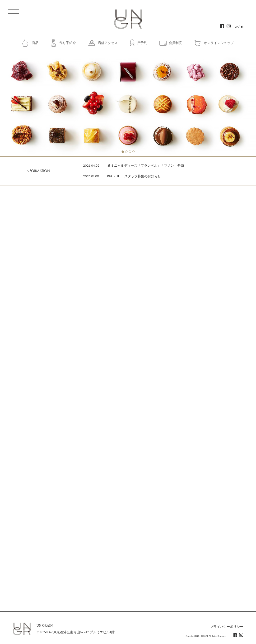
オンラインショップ (219, 43)
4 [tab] (133, 152)
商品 (35, 43)
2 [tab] (126, 152)
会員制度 (175, 43)
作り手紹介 (68, 43)
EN (242, 27)
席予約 (142, 43)
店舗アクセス (108, 43)
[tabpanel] (128, 104)
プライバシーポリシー (227, 627)
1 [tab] (123, 152)
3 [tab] (130, 152)
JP (236, 27)
